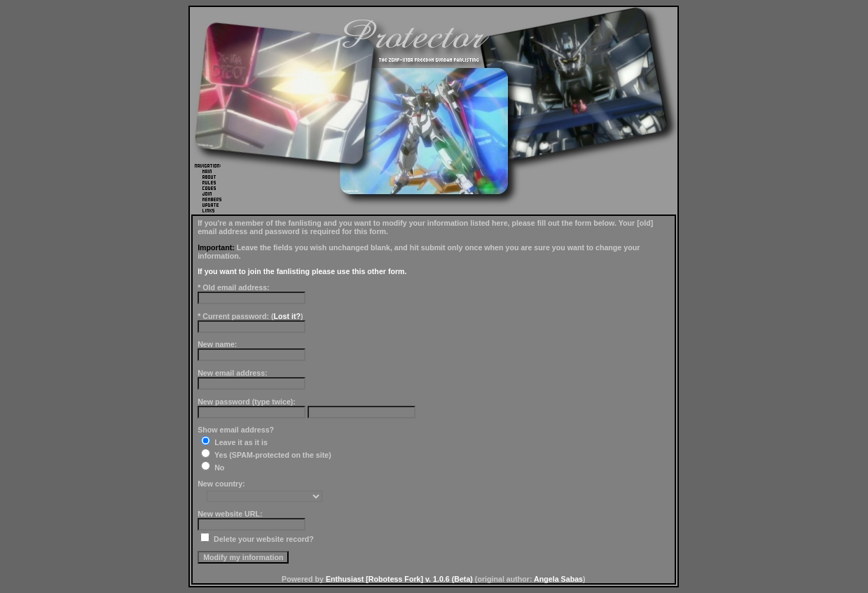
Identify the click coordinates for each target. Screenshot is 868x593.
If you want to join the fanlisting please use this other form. (302, 271)
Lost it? (287, 316)
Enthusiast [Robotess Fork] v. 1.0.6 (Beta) (399, 579)
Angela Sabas (558, 579)
